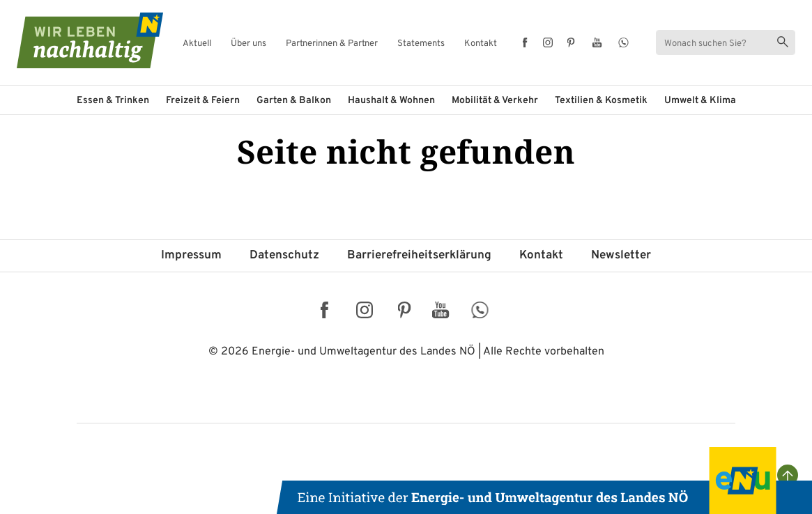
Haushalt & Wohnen (391, 101)
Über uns (248, 44)
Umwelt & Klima (700, 101)
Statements (421, 44)
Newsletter (621, 256)
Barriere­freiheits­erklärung (419, 256)
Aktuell (197, 44)
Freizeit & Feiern (203, 101)
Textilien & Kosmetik (601, 101)
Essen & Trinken (113, 101)
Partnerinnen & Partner (332, 44)
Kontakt (481, 44)
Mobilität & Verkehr (495, 101)
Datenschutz (284, 256)
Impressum (191, 256)
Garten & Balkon (294, 101)
